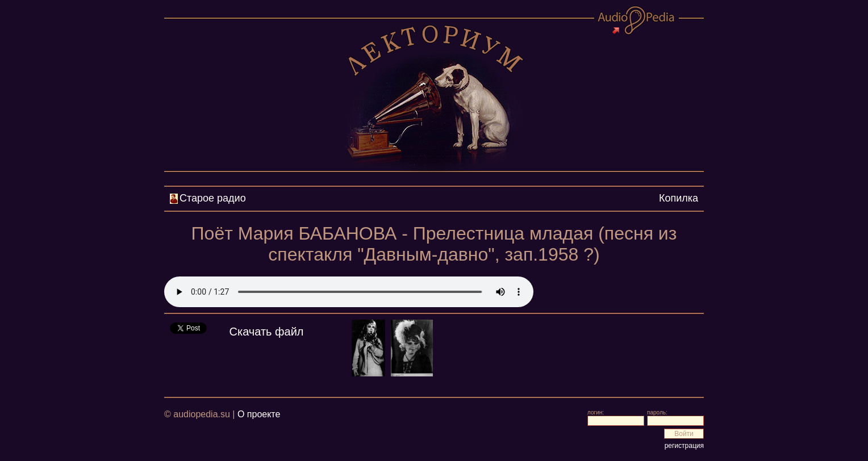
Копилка (679, 198)
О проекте (259, 414)
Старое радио (213, 198)
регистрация (684, 446)
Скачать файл (267, 332)
